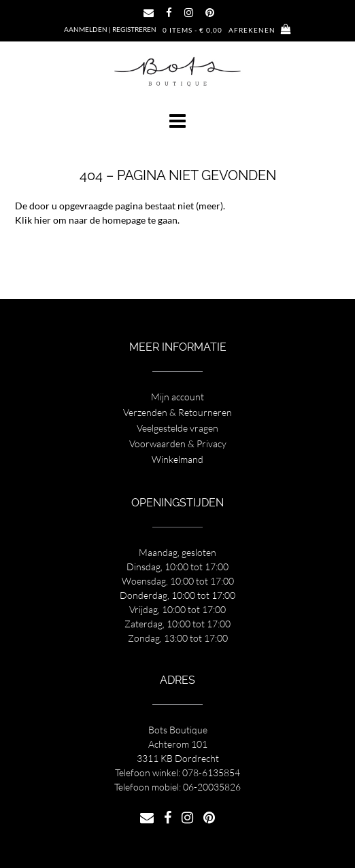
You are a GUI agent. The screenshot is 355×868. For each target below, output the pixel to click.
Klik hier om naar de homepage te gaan (96, 220)
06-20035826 (212, 787)
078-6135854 (211, 772)
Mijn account (177, 397)
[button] (177, 121)
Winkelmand (177, 459)
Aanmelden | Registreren (110, 29)
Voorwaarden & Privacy (178, 444)
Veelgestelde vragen (177, 428)
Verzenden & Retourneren (177, 412)
